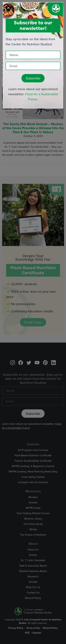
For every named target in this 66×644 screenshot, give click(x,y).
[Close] (8, 3)
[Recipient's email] (33, 62)
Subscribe (33, 74)
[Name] (33, 51)
